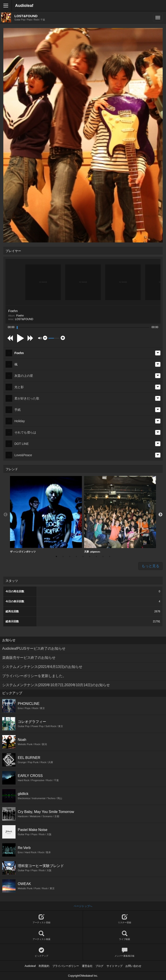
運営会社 (87, 966)
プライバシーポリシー (66, 966)
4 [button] (76, 557)
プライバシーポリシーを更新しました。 (34, 676)
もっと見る (150, 566)
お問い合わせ (133, 966)
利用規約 (44, 966)
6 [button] (90, 557)
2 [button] (63, 557)
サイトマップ (115, 966)
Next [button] (160, 515)
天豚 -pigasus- (120, 514)
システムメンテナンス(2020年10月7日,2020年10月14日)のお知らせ (56, 685)
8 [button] (103, 557)
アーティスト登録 (41, 919)
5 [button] (83, 557)
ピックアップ (41, 952)
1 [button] (56, 557)
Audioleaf (24, 6)
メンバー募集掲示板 (124, 952)
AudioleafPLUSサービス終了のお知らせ (34, 648)
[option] (46, 515)
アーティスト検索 (41, 936)
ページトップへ (83, 906)
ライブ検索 (124, 936)
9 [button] (110, 557)
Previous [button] (6, 515)
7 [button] (96, 557)
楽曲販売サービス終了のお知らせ (29, 658)
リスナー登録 (124, 919)
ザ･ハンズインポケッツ (46, 514)
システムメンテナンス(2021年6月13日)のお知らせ (42, 667)
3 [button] (70, 557)
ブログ (99, 966)
